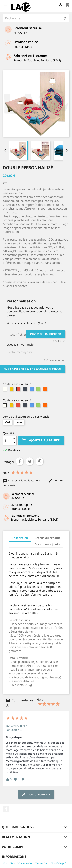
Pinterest (40, 461)
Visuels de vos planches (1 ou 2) (27, 323)
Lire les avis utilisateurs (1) (23, 480)
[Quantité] (7, 440)
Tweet (30, 461)
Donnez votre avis (36, 795)
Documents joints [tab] (47, 544)
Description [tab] (20, 538)
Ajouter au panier (41, 440)
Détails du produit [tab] (47, 538)
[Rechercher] (36, 18)
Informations (14, 857)
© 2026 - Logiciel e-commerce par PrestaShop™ (34, 863)
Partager (20, 461)
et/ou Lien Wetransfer (21, 344)
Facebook (6, 809)
